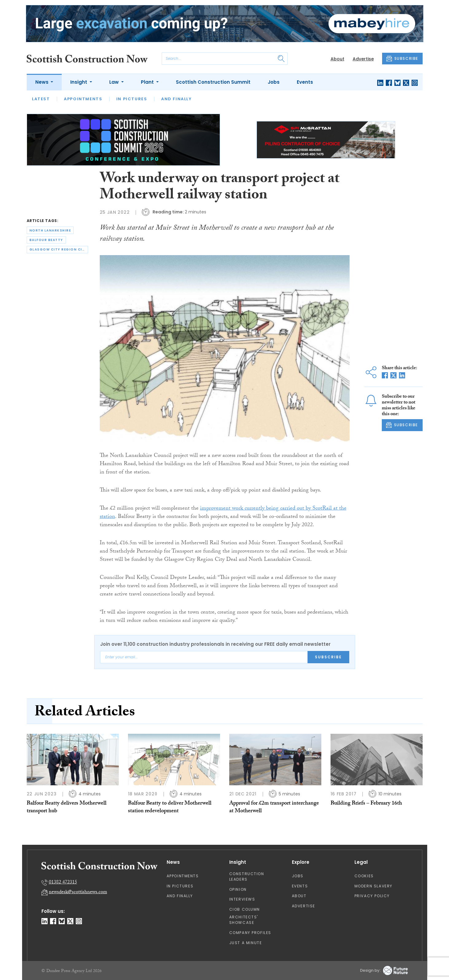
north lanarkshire (50, 230)
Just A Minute (246, 943)
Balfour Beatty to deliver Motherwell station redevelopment (170, 808)
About (337, 59)
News (43, 82)
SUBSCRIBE (402, 59)
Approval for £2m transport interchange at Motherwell (274, 808)
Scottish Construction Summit (213, 82)
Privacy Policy (372, 896)
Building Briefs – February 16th (366, 804)
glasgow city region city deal (59, 249)
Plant (148, 82)
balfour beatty (46, 240)
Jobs (274, 82)
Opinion (238, 889)
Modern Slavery (374, 886)
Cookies (364, 876)
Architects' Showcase (244, 920)
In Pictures (132, 99)
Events (305, 82)
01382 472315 (63, 883)
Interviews (242, 899)
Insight (79, 82)
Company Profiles (250, 933)
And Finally (176, 99)
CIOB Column (245, 909)
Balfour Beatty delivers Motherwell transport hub (67, 808)
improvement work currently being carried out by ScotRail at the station (223, 513)
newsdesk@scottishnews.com (78, 892)
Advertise (363, 59)
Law (115, 82)
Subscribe (328, 657)
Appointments (83, 99)
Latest (41, 99)
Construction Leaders (247, 877)
